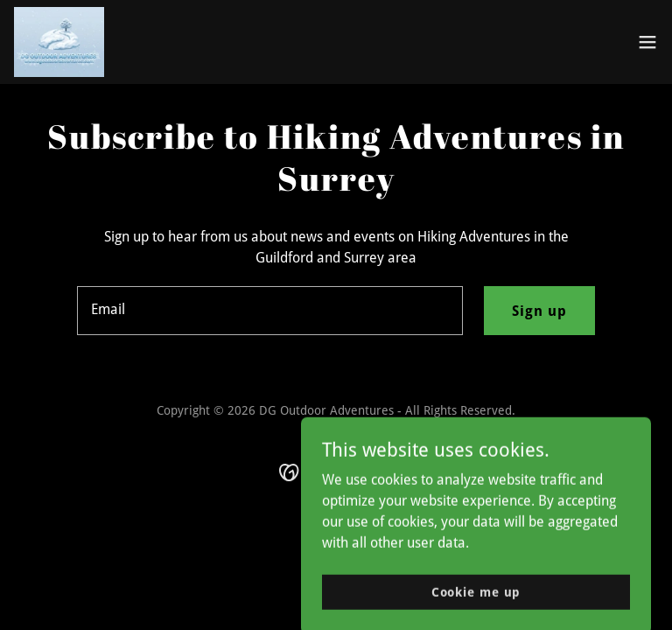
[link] (59, 42)
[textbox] (270, 311)
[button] (647, 42)
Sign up (539, 311)
